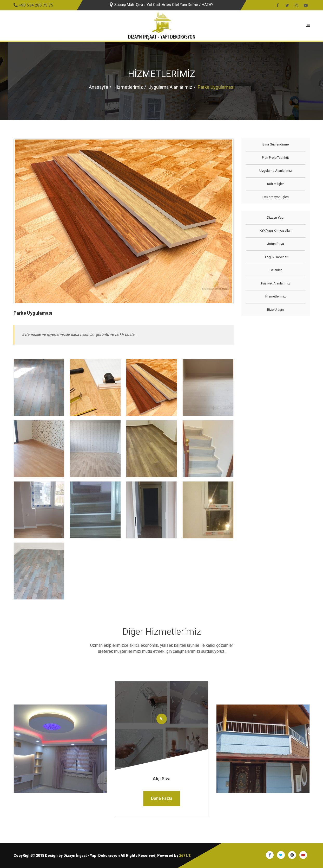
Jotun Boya (276, 244)
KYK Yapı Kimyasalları (276, 230)
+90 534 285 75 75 (33, 5)
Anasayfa (98, 87)
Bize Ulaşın (275, 310)
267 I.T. (185, 856)
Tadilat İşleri (276, 184)
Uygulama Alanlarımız (170, 87)
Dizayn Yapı (276, 217)
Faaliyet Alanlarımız (276, 283)
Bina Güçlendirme (276, 144)
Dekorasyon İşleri (276, 197)
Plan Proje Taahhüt (275, 158)
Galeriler (276, 270)
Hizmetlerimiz (128, 87)
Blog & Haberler (276, 257)
